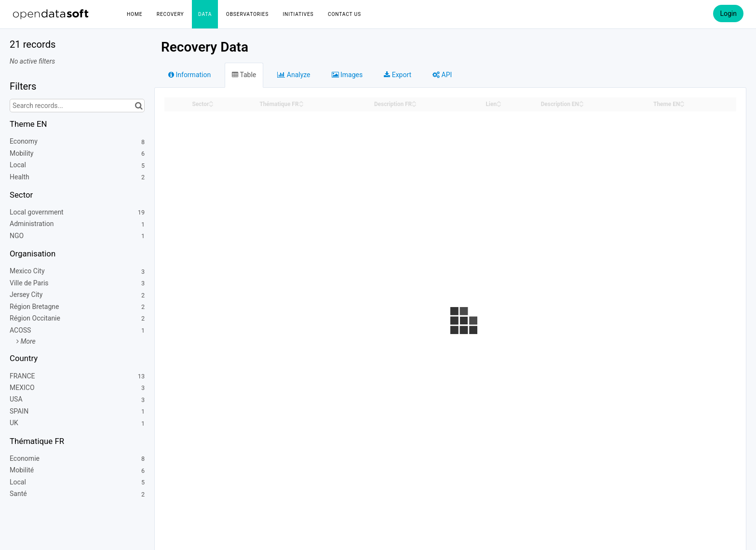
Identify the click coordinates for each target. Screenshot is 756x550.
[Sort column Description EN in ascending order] (581, 101)
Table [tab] (244, 75)
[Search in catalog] (139, 106)
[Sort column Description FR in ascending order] (414, 101)
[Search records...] (77, 106)
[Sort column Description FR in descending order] (414, 105)
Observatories (247, 14)
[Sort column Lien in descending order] (499, 105)
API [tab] (442, 75)
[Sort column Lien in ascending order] (499, 101)
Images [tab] (347, 75)
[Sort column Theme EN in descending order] (682, 105)
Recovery (170, 14)
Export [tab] (398, 75)
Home (135, 14)
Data (205, 14)
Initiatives (298, 14)
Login (728, 13)
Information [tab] (189, 75)
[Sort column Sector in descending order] (211, 105)
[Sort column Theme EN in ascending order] (682, 101)
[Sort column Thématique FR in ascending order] (301, 101)
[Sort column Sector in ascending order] (211, 101)
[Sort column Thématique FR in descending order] (301, 105)
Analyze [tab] (294, 75)
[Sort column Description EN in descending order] (581, 105)
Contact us (344, 14)
